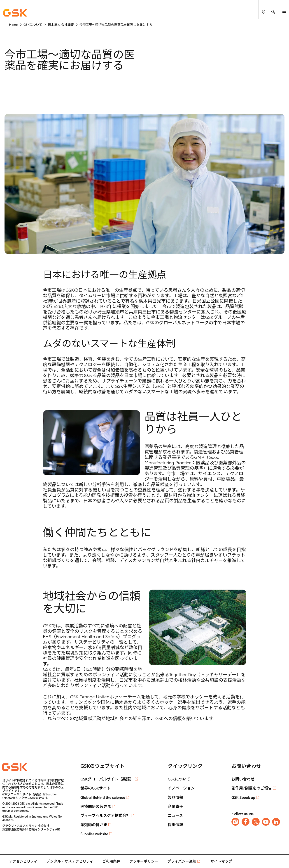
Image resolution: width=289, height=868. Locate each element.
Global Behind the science (103, 797)
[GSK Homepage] (15, 13)
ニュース (175, 816)
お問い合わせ (243, 779)
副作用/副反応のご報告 (252, 788)
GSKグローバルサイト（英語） (107, 779)
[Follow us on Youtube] (266, 822)
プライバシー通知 (182, 861)
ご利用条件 (111, 861)
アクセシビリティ (23, 861)
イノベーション (181, 788)
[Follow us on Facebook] (246, 822)
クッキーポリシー (144, 861)
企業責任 (175, 806)
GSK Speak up (243, 797)
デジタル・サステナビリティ (70, 861)
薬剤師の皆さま (94, 825)
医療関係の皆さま (96, 806)
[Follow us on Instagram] (235, 822)
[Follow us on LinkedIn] (276, 822)
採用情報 (175, 825)
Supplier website (94, 834)
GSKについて (179, 779)
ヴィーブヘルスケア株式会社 (105, 816)
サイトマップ (221, 861)
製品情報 (175, 797)
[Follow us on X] (256, 822)
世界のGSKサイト (96, 788)
